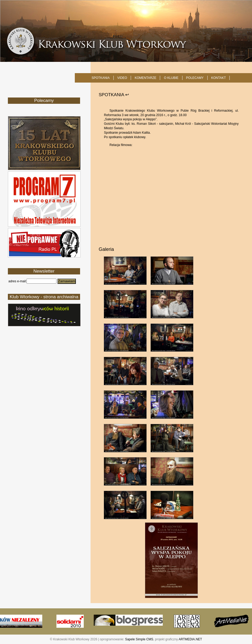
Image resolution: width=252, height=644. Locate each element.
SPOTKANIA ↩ (114, 95)
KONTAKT (219, 78)
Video (122, 78)
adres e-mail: (17, 281)
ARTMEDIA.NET (190, 639)
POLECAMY (195, 78)
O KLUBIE (171, 78)
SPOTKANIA (101, 78)
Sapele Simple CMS (139, 639)
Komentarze (145, 78)
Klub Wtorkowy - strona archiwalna (44, 297)
